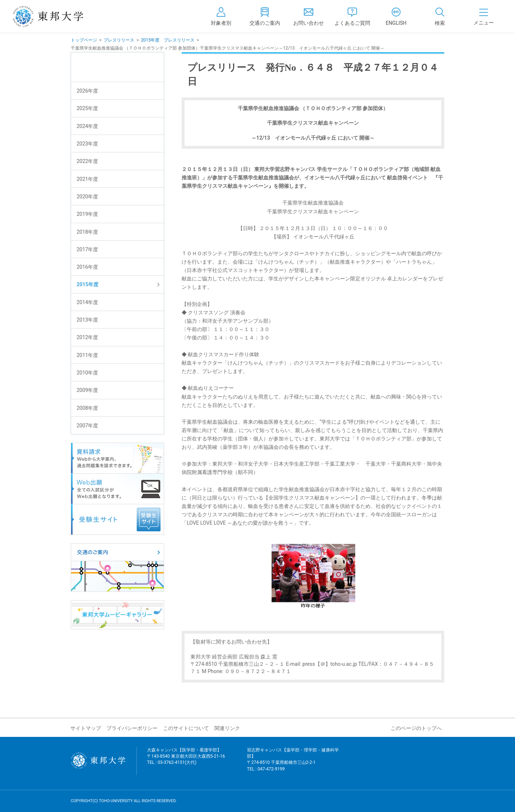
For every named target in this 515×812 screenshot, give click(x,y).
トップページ (84, 40)
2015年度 (88, 284)
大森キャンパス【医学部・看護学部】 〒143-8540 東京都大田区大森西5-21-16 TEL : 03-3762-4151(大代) (186, 761)
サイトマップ (86, 728)
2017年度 (87, 249)
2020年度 (87, 197)
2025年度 (87, 108)
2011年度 (87, 355)
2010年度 (87, 373)
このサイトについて (186, 728)
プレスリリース (119, 40)
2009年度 (87, 390)
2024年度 (87, 126)
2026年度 (87, 91)
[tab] (440, 16)
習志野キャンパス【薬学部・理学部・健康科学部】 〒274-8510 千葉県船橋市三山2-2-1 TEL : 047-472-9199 (293, 764)
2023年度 (87, 144)
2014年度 (87, 302)
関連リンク (227, 728)
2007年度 (87, 426)
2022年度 (87, 161)
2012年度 (87, 337)
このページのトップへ (416, 728)
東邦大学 (56, 16)
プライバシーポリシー (132, 728)
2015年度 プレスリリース (168, 40)
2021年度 (87, 179)
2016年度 (87, 267)
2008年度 (87, 408)
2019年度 (87, 214)
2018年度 (87, 232)
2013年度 (87, 320)
